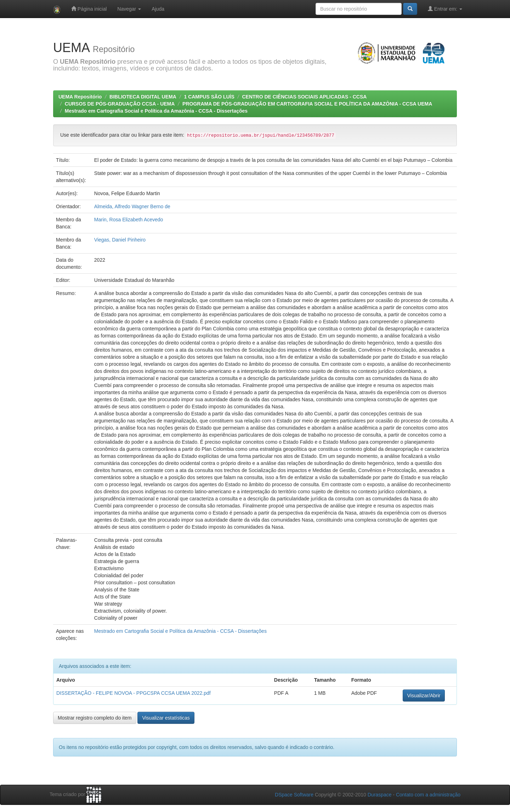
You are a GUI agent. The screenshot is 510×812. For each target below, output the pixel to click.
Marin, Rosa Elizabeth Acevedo (129, 220)
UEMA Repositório (80, 97)
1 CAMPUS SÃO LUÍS (209, 97)
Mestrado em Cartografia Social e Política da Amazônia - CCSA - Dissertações (156, 111)
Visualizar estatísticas (166, 718)
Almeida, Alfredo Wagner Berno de (132, 206)
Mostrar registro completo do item (95, 718)
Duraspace (380, 795)
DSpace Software (294, 795)
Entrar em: (445, 9)
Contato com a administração (428, 795)
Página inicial (89, 9)
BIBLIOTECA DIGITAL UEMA (143, 97)
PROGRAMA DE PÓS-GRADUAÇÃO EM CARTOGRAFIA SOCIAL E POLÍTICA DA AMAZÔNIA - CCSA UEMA (307, 104)
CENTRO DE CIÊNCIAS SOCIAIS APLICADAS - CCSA (304, 97)
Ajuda (158, 9)
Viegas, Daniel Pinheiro (120, 240)
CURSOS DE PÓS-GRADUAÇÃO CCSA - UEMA (120, 104)
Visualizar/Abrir (424, 695)
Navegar (129, 9)
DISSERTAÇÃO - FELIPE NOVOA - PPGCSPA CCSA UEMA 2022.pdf (134, 693)
